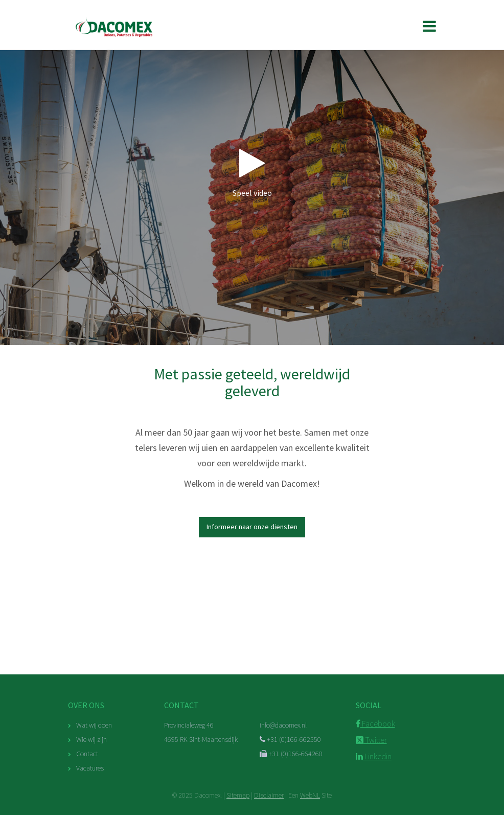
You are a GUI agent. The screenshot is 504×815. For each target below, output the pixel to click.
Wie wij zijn (91, 739)
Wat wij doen (94, 725)
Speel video (252, 172)
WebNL (310, 795)
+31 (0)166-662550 (290, 739)
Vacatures (90, 768)
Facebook (375, 723)
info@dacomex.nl (283, 725)
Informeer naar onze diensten (252, 527)
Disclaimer (269, 795)
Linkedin (374, 756)
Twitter (371, 740)
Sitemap (238, 795)
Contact (87, 754)
